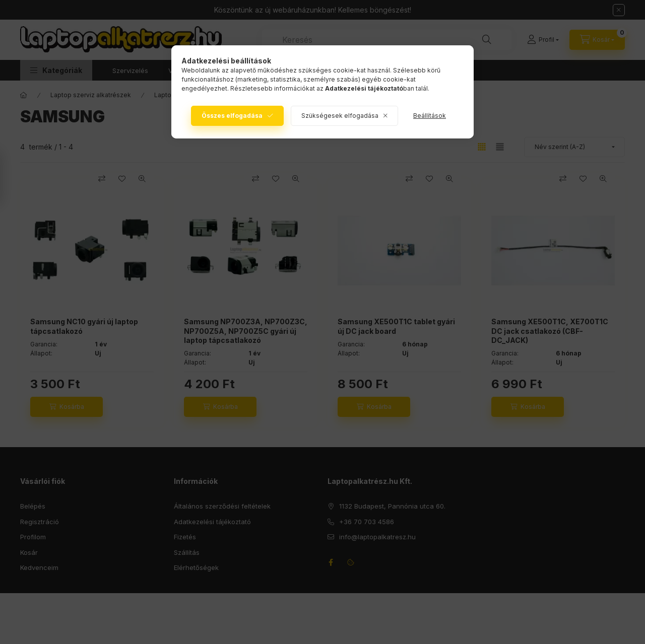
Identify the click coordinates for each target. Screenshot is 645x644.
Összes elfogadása (232, 116)
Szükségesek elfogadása (340, 116)
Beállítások (430, 116)
